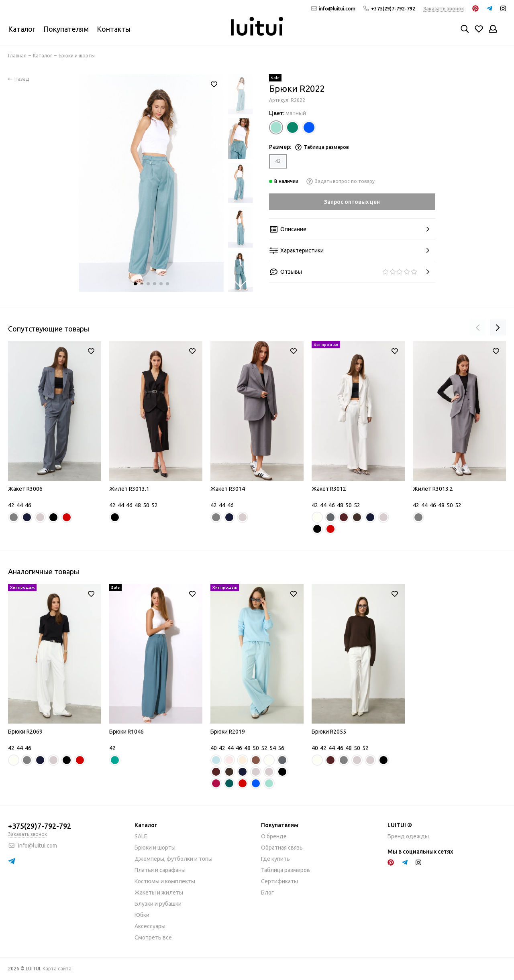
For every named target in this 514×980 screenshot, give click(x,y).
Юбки (142, 915)
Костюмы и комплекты (165, 881)
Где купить (275, 859)
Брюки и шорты (155, 848)
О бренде (274, 836)
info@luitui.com (333, 9)
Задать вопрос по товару (341, 181)
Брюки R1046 (126, 732)
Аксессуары (150, 926)
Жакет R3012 (329, 489)
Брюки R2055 (329, 732)
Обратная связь (282, 848)
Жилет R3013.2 (433, 489)
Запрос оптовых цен (352, 202)
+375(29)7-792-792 (389, 9)
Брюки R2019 (228, 732)
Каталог (22, 29)
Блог (267, 893)
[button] (135, 284)
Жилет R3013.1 (129, 489)
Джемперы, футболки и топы (173, 859)
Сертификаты (279, 881)
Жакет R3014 (228, 489)
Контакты (114, 29)
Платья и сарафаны (160, 870)
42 (278, 161)
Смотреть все (153, 937)
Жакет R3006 (25, 489)
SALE (141, 836)
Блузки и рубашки (158, 904)
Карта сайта (57, 969)
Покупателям (66, 29)
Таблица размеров (286, 870)
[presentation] (478, 327)
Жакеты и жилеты (159, 893)
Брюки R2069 (25, 732)
